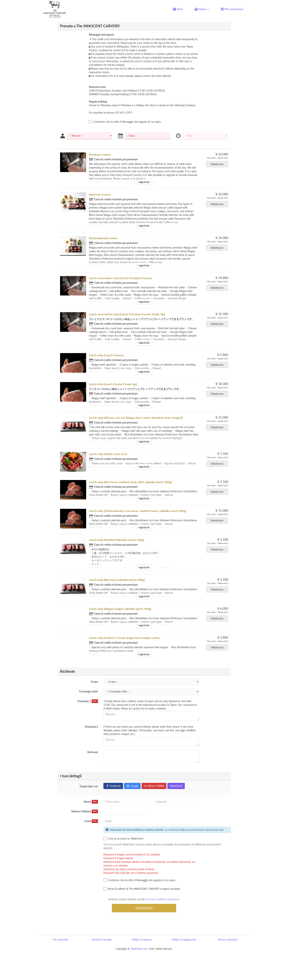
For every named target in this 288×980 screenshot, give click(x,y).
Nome (91, 802)
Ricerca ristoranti (228, 940)
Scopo (94, 682)
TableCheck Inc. (139, 949)
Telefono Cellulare (84, 811)
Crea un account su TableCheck (123, 839)
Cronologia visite (88, 691)
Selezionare (218, 164)
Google (132, 786)
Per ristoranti (60, 940)
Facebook (113, 786)
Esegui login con (89, 786)
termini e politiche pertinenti (163, 899)
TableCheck (176, 786)
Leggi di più (144, 182)
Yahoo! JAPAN (154, 786)
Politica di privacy (142, 940)
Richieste (93, 752)
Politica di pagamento (184, 940)
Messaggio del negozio (101, 35)
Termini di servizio (102, 940)
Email (91, 821)
